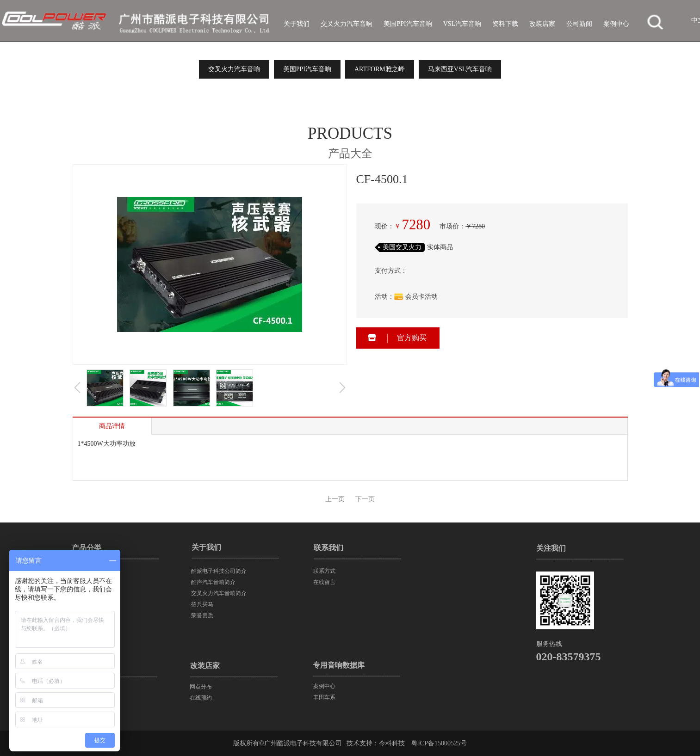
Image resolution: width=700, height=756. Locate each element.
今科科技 (392, 743)
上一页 (335, 499)
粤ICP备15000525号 (439, 743)
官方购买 (412, 338)
